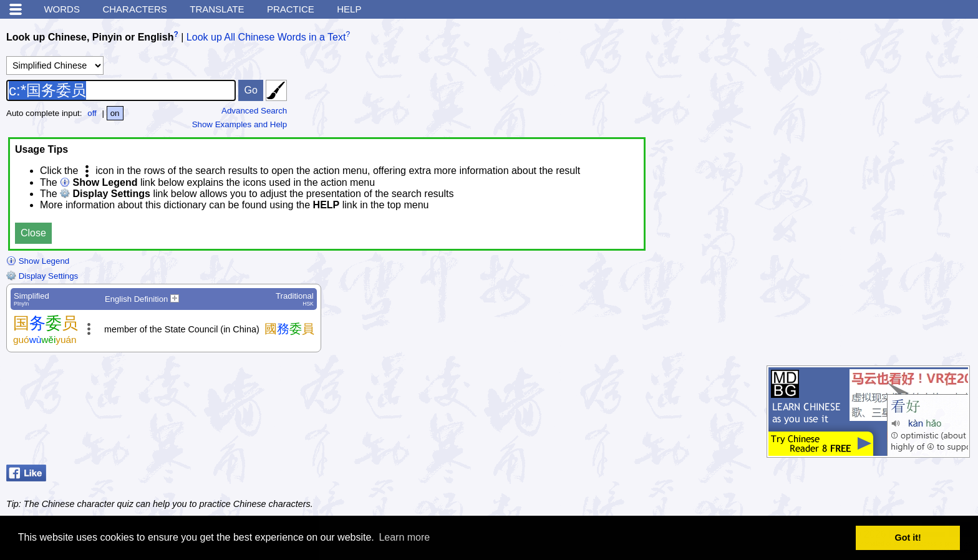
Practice (291, 9)
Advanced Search (254, 111)
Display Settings (42, 276)
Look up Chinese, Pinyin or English (90, 37)
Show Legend (38, 261)
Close (33, 233)
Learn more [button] (404, 537)
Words (62, 9)
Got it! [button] (908, 538)
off (92, 113)
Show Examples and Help (240, 124)
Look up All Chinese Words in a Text (266, 37)
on (115, 113)
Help (349, 9)
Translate (217, 9)
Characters (134, 9)
